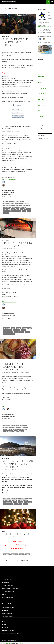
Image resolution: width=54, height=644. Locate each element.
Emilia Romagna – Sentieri (9, 622)
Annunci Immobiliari (8, 597)
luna (18, 209)
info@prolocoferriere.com (9, 179)
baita (10, 202)
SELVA (40, 111)
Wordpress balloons (6, 643)
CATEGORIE (42, 135)
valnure (27, 332)
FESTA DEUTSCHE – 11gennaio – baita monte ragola (14, 367)
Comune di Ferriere (7, 616)
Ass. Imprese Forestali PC (9, 608)
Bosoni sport (6, 610)
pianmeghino (7, 211)
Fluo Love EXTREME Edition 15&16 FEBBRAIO (15, 42)
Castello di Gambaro (8, 613)
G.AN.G (4, 625)
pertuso (28, 209)
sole (20, 504)
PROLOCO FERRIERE (9, 2)
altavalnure (7, 328)
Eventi (4, 37)
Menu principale (52, 2)
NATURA (24, 330)
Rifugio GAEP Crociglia (8, 630)
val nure (21, 332)
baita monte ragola (18, 202)
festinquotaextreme (19, 205)
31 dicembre (6, 554)
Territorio (5, 577)
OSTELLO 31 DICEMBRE (16, 534)
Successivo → (25, 561)
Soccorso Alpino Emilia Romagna (11, 633)
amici (5, 202)
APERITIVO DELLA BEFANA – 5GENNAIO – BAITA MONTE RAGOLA (18, 464)
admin (15, 48)
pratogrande (23, 429)
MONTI (22, 209)
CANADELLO (42, 82)
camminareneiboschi (9, 204)
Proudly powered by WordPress (9, 640)
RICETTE (4, 594)
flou (28, 205)
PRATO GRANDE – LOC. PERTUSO (10, 588)
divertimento (7, 427)
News (8, 37)
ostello (28, 554)
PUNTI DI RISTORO (8, 586)
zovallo (6, 213)
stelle (29, 211)
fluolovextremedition (9, 207)
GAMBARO (41, 94)
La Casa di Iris (6, 627)
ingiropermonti (21, 207)
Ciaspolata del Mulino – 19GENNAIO (18, 244)
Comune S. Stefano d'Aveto (9, 619)
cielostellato (19, 204)
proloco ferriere (16, 211)
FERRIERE (27, 204)
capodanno (14, 554)
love (13, 209)
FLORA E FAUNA (8, 580)
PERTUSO (41, 99)
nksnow (22, 643)
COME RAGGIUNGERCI (9, 591)
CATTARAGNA (42, 88)
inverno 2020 (7, 209)
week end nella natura (9, 334)
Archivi (41, 126)
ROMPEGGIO (42, 105)
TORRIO (41, 116)
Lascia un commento (24, 372)
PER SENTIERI (5, 583)
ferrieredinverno (8, 205)
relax (24, 211)
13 (18, 561)
